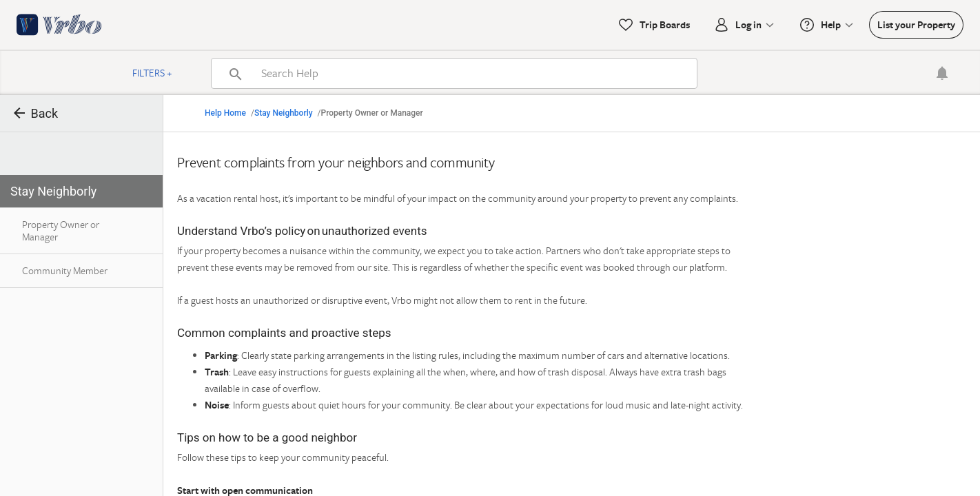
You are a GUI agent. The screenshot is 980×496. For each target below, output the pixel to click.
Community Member (65, 270)
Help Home (225, 113)
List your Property (916, 24)
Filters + (152, 73)
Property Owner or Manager (61, 230)
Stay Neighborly (284, 113)
